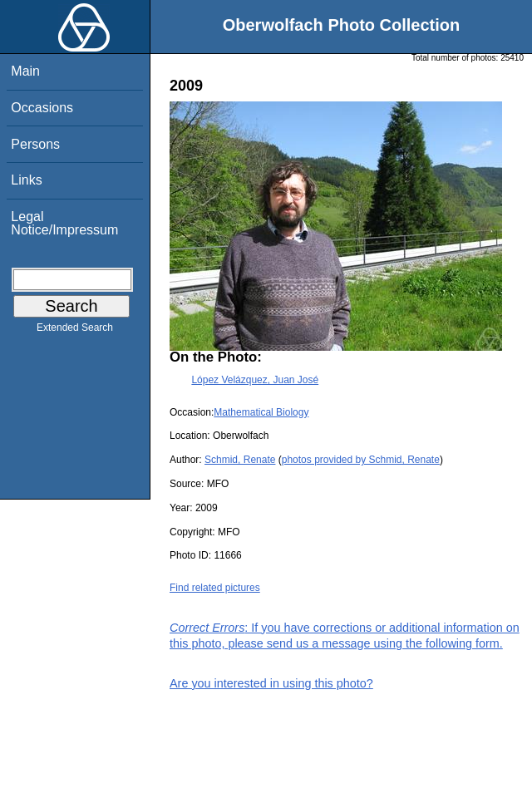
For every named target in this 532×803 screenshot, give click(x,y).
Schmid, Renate (240, 460)
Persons (35, 144)
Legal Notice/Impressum (64, 223)
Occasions (42, 108)
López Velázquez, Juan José (255, 380)
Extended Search (75, 331)
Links (26, 180)
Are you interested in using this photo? (271, 683)
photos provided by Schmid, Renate (361, 460)
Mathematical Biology (261, 412)
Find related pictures (215, 588)
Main (25, 71)
